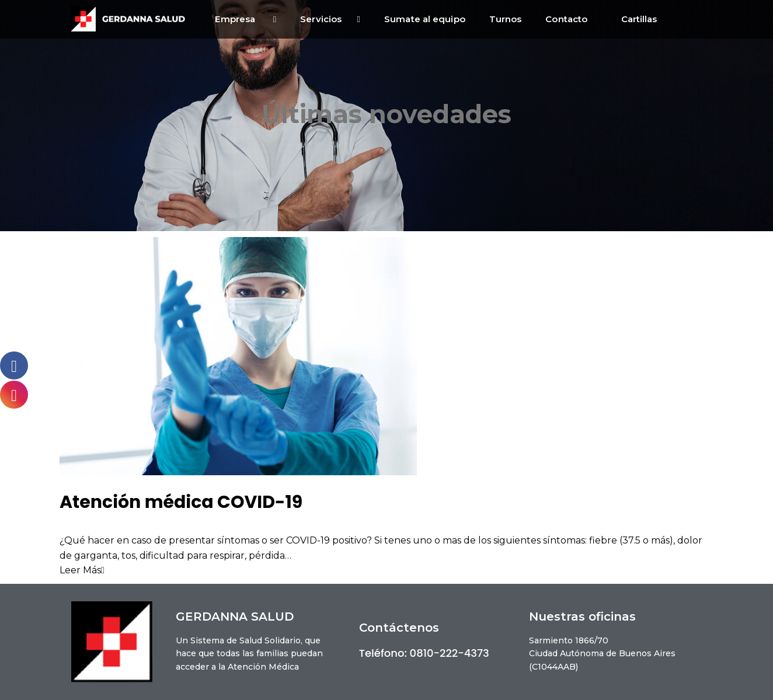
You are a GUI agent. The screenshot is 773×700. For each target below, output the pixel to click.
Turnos (506, 19)
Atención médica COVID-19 (181, 502)
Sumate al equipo (425, 19)
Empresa (246, 20)
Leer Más (82, 570)
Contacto (571, 19)
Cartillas (639, 19)
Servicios (330, 20)
